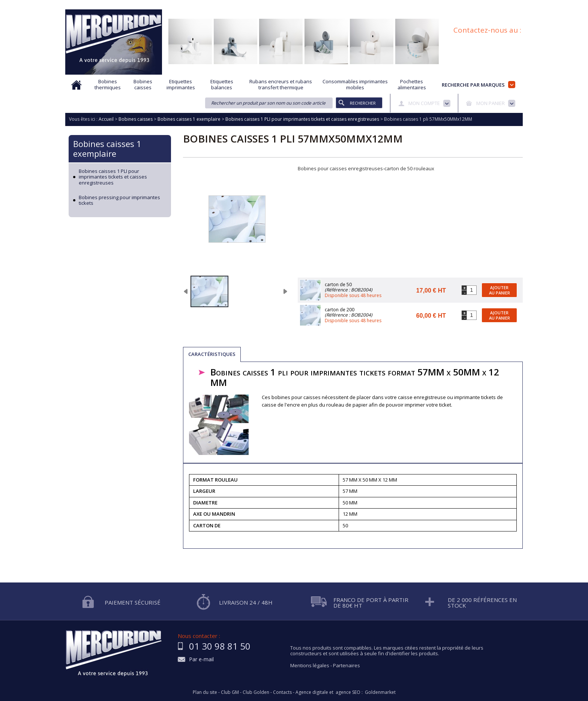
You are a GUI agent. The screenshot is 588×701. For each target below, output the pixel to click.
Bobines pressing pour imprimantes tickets (119, 200)
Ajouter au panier (499, 290)
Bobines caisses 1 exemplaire (107, 149)
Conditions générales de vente (434, 5)
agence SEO (348, 692)
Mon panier (490, 103)
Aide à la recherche (244, 5)
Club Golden (256, 692)
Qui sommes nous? (193, 5)
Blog (483, 5)
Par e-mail (201, 660)
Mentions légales (310, 665)
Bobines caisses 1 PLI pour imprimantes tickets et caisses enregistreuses (113, 177)
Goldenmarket (380, 692)
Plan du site (511, 5)
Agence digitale (312, 692)
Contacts (282, 692)
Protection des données (366, 5)
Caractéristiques (212, 354)
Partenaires (346, 665)
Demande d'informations (302, 5)
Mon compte (424, 103)
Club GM (230, 692)
